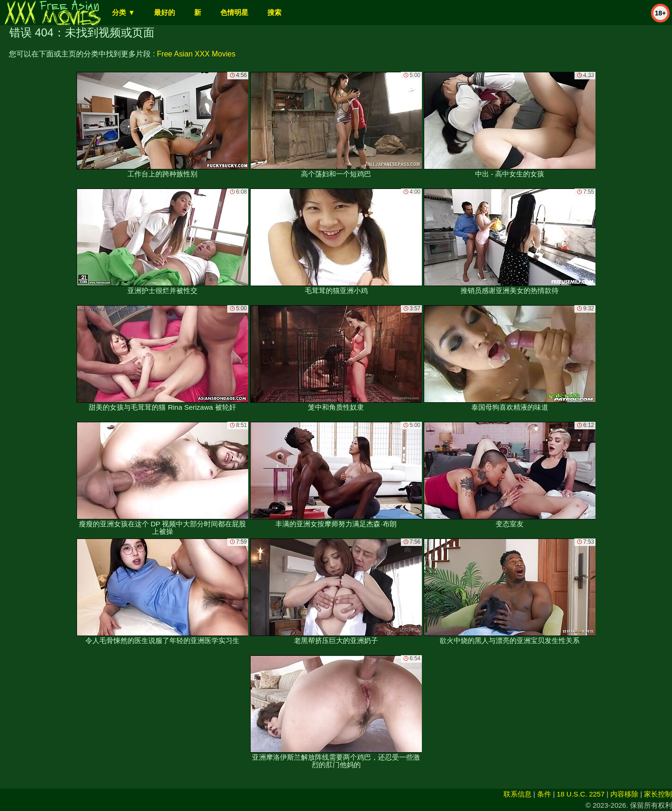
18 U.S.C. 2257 (581, 794)
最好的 (164, 12)
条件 (544, 794)
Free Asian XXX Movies (196, 54)
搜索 (274, 12)
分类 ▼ (123, 12)
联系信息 (518, 794)
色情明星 (234, 12)
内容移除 (624, 794)
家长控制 (658, 794)
